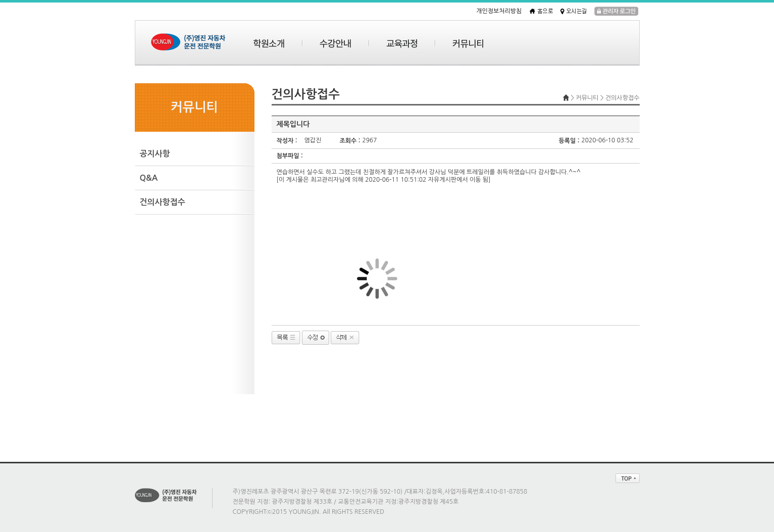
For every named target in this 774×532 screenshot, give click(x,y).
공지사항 (155, 154)
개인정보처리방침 (499, 11)
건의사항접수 (163, 202)
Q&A (149, 178)
